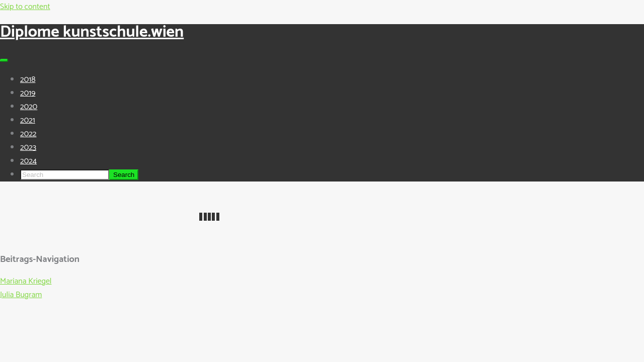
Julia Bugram (21, 295)
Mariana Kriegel (26, 281)
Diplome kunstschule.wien (92, 32)
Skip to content (25, 7)
